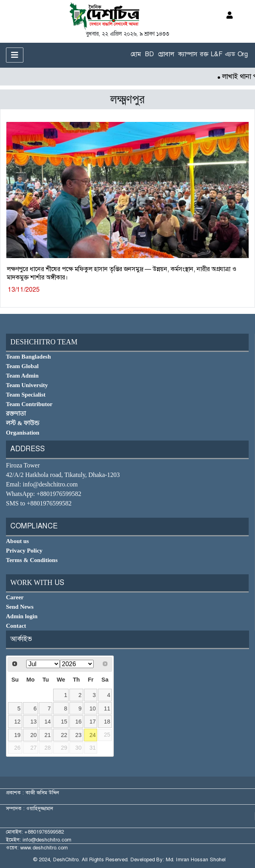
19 (17, 735)
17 (93, 722)
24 (93, 735)
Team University (27, 385)
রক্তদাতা (16, 414)
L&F (217, 54)
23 (79, 735)
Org (243, 54)
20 (33, 735)
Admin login (22, 616)
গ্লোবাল (166, 54)
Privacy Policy (24, 551)
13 (33, 722)
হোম (136, 54)
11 (107, 708)
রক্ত (204, 54)
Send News (20, 607)
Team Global (22, 366)
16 (79, 722)
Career (15, 597)
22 (64, 735)
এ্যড (230, 54)
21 (48, 735)
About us (17, 541)
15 (64, 722)
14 (48, 722)
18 (107, 722)
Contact (16, 626)
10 (93, 708)
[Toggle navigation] (15, 55)
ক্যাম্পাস (188, 54)
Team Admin (22, 376)
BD (149, 54)
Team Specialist (26, 395)
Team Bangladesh (28, 357)
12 (17, 722)
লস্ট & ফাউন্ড (23, 423)
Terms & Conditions (32, 560)
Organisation (23, 433)
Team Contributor (29, 404)
